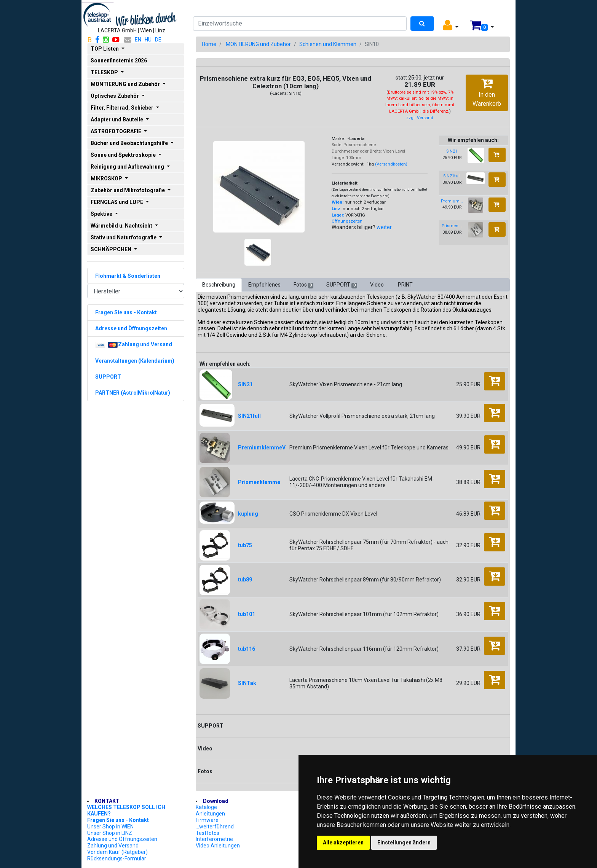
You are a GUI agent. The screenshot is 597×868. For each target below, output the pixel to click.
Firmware (207, 820)
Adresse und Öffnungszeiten (122, 839)
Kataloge (206, 807)
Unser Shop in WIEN (110, 827)
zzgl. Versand (420, 118)
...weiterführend (215, 827)
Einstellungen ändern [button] (404, 843)
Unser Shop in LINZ (110, 833)
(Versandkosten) (391, 164)
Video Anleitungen (218, 846)
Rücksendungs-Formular (117, 858)
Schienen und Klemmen (328, 44)
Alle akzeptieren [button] (343, 843)
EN (138, 40)
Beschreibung (219, 285)
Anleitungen (210, 814)
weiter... (386, 227)
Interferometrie (214, 839)
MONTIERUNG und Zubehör (258, 44)
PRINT (405, 285)
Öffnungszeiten (347, 221)
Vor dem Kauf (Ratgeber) (117, 852)
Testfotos (208, 833)
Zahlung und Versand (113, 846)
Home (209, 44)
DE (158, 40)
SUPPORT (342, 285)
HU (148, 40)
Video (378, 285)
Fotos (303, 285)
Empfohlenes (264, 285)
